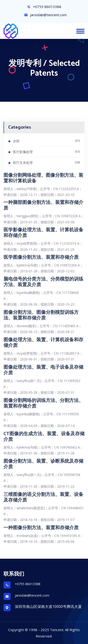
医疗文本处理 (46, 162)
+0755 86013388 (44, 7)
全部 (46, 141)
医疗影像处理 (46, 152)
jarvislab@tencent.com (45, 15)
